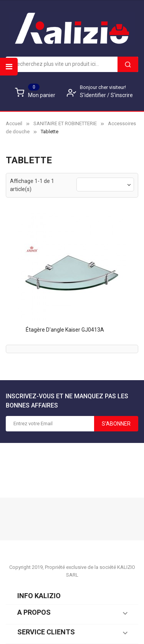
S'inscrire (122, 95)
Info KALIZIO (39, 596)
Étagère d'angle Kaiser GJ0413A (65, 330)
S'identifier (94, 95)
